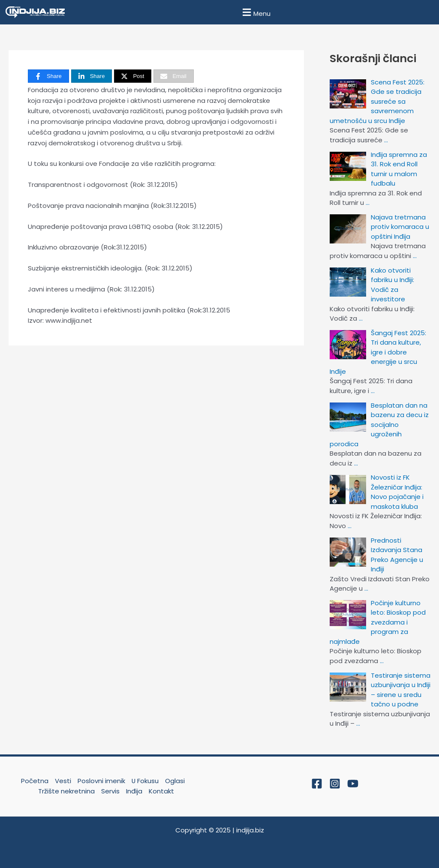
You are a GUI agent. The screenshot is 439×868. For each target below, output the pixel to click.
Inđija (134, 791)
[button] (255, 12)
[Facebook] (317, 784)
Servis (110, 791)
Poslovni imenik (101, 781)
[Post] (133, 76)
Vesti (63, 781)
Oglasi (175, 781)
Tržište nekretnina (66, 791)
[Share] (48, 76)
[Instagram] (335, 784)
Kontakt (161, 791)
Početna (34, 781)
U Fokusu (145, 781)
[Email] (174, 76)
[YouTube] (353, 784)
